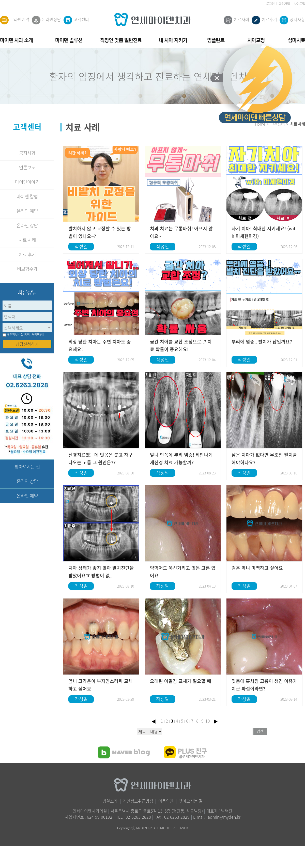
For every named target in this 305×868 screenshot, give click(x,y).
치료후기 (264, 20)
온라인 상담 (27, 225)
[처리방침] (37, 335)
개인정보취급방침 (138, 801)
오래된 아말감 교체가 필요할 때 (181, 681)
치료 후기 (27, 254)
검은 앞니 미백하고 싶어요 (257, 568)
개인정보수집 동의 (18, 335)
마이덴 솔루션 (69, 40)
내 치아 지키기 (173, 40)
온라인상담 (46, 20)
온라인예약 (15, 20)
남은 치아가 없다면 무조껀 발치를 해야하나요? (264, 459)
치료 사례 (27, 240)
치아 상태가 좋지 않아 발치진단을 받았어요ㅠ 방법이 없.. (101, 572)
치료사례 (236, 20)
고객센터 (76, 20)
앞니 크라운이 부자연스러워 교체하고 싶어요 (101, 685)
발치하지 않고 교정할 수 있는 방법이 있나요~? (100, 232)
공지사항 (292, 20)
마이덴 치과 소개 (16, 40)
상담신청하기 (27, 344)
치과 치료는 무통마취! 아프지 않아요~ (181, 232)
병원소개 (110, 801)
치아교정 (256, 40)
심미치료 (296, 40)
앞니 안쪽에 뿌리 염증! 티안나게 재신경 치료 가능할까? (181, 459)
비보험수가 (27, 269)
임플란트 (216, 40)
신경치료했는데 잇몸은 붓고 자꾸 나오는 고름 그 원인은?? (101, 459)
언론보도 (27, 167)
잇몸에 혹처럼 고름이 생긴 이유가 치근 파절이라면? (264, 685)
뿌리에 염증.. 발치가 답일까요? (262, 342)
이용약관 (166, 801)
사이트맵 (299, 3)
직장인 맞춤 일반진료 (121, 40)
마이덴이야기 (27, 182)
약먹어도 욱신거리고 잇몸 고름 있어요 (183, 572)
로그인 (270, 3)
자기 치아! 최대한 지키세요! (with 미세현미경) (264, 232)
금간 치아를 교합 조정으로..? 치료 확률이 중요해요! (181, 345)
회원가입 (284, 3)
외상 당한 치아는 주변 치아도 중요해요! (100, 345)
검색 (260, 731)
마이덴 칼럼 (27, 196)
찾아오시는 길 (27, 467)
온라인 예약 (27, 211)
